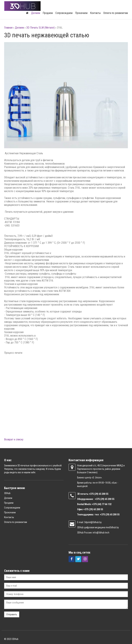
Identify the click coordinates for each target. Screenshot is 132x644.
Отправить (12, 614)
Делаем (36, 13)
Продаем (48, 13)
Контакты (95, 13)
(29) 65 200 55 (101, 494)
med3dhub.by (112, 527)
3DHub (7, 493)
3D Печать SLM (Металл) (40, 27)
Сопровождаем (64, 13)
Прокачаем (81, 13)
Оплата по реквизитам (116, 13)
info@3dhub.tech (101, 532)
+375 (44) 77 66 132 (102, 504)
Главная (8, 27)
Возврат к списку (14, 439)
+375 (91, 494)
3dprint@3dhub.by (93, 522)
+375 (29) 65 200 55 (93, 509)
